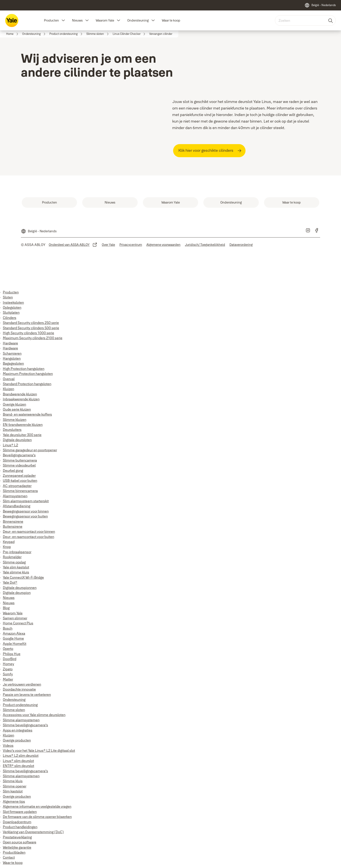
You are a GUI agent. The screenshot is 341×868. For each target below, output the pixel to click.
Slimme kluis (13, 781)
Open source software (20, 842)
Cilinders (10, 318)
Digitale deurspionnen (20, 588)
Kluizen (8, 389)
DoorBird (10, 659)
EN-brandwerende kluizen (23, 425)
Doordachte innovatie (19, 689)
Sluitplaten (11, 312)
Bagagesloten (13, 363)
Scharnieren (12, 353)
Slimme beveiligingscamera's (25, 725)
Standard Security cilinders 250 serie (31, 323)
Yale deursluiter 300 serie (22, 435)
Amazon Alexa (14, 633)
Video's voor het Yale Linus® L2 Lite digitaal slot (39, 750)
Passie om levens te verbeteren (27, 694)
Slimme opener (15, 786)
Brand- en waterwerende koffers (27, 414)
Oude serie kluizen (17, 409)
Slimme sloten (14, 710)
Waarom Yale (105, 20)
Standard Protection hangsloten (27, 384)
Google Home (13, 638)
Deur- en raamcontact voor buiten (28, 537)
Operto (8, 649)
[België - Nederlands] (320, 5)
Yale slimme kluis (16, 572)
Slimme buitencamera (20, 460)
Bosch (8, 628)
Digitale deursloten (17, 440)
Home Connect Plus (18, 623)
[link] (13, 34)
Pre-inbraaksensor (17, 552)
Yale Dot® (10, 582)
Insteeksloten (13, 302)
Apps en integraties (18, 730)
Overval (9, 379)
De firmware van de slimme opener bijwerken (37, 817)
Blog (6, 608)
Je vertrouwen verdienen (22, 684)
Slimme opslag (14, 562)
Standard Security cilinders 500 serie (31, 328)
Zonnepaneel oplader (19, 475)
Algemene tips (14, 801)
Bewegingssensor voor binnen (26, 511)
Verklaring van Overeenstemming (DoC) (33, 832)
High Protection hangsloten (24, 369)
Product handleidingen (20, 827)
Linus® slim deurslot (18, 761)
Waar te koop (171, 20)
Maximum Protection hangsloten (28, 374)
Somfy (8, 674)
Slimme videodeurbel (19, 465)
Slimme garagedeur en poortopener (30, 450)
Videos (8, 745)
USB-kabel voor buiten (20, 480)
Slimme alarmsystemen (21, 720)
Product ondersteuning (20, 705)
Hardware (10, 343)
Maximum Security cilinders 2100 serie (33, 338)
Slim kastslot (13, 791)
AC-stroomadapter (17, 486)
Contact (9, 857)
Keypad (9, 542)
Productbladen (14, 852)
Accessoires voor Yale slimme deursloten (34, 715)
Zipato (8, 669)
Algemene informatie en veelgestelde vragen (37, 806)
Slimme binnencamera (20, 491)
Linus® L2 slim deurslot (21, 755)
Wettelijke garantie (17, 847)
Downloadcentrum (17, 822)
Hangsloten (12, 358)
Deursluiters (12, 430)
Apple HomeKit (15, 644)
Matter (8, 679)
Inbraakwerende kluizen (21, 399)
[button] (63, 20)
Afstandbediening (17, 506)
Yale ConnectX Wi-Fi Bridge (23, 577)
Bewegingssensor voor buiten (25, 516)
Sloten (8, 297)
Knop (7, 547)
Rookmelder (12, 557)
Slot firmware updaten (20, 812)
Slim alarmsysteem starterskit (26, 501)
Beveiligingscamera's (19, 455)
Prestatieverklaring (17, 837)
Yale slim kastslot (16, 567)
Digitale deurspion (17, 593)
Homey (8, 664)
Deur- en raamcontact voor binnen (29, 531)
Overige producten (17, 740)
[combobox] (305, 20)
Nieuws (77, 20)
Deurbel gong (13, 470)
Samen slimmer (15, 618)
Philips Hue (12, 654)
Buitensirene (13, 526)
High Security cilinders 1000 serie (28, 333)
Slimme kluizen (15, 420)
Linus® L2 (10, 445)
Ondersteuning (138, 20)
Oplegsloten (12, 307)
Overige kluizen (14, 404)
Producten (51, 20)
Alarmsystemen (15, 496)
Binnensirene (13, 521)
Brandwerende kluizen (20, 394)
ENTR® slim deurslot (18, 766)
